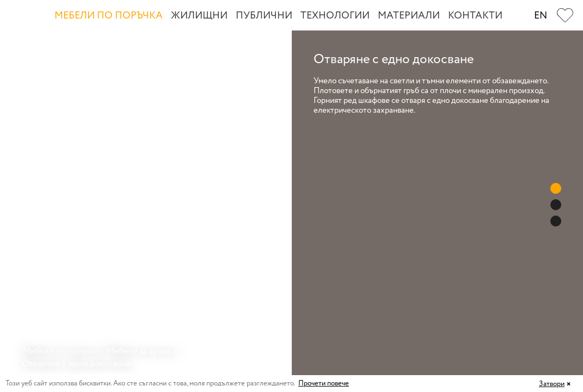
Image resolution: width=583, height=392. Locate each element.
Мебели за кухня (138, 351)
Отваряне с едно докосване (76, 364)
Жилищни (199, 16)
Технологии (335, 16)
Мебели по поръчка (109, 16)
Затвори (552, 384)
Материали (409, 16)
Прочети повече (324, 384)
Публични (264, 16)
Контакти (475, 16)
